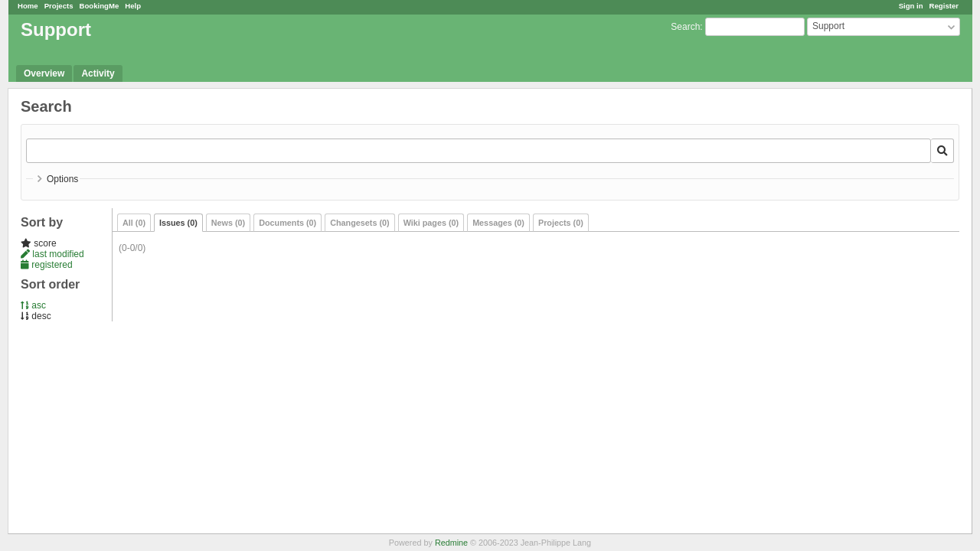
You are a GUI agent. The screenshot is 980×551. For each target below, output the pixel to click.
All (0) (134, 223)
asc (33, 305)
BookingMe (100, 6)
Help (133, 6)
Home (28, 6)
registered (47, 265)
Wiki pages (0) (431, 223)
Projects (59, 6)
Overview (44, 73)
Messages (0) (498, 223)
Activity (98, 73)
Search (685, 27)
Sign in (911, 6)
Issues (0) (178, 223)
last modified (52, 254)
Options (62, 179)
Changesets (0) (359, 223)
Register (944, 6)
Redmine (451, 543)
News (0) (228, 223)
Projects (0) (561, 223)
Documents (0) (287, 223)
